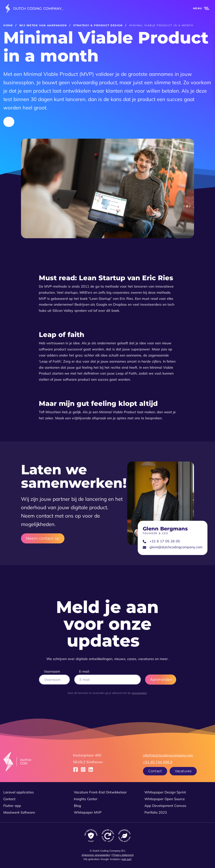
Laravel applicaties (19, 792)
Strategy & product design (98, 25)
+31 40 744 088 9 (158, 762)
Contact (155, 771)
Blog (77, 806)
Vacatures (183, 771)
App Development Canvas (165, 806)
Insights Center (86, 799)
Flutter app (12, 806)
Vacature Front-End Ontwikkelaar (100, 792)
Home (8, 25)
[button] (199, 8)
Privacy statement (123, 855)
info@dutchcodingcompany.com (168, 755)
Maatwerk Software (19, 812)
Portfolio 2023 (156, 812)
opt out (127, 859)
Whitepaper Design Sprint (165, 792)
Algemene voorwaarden (96, 855)
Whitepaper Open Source (165, 799)
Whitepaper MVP (88, 812)
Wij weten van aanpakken (43, 25)
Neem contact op (43, 538)
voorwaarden (139, 693)
